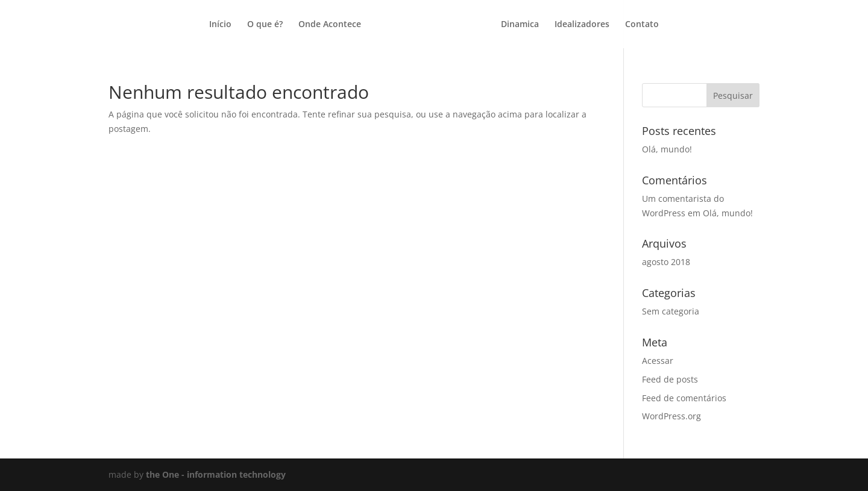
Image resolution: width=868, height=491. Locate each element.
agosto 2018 (666, 262)
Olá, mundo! (667, 149)
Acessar (658, 361)
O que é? (265, 25)
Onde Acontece (330, 25)
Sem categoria (671, 311)
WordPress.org (671, 416)
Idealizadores (582, 25)
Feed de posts (670, 379)
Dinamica (520, 25)
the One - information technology (216, 474)
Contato (642, 25)
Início (220, 25)
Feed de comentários (684, 398)
